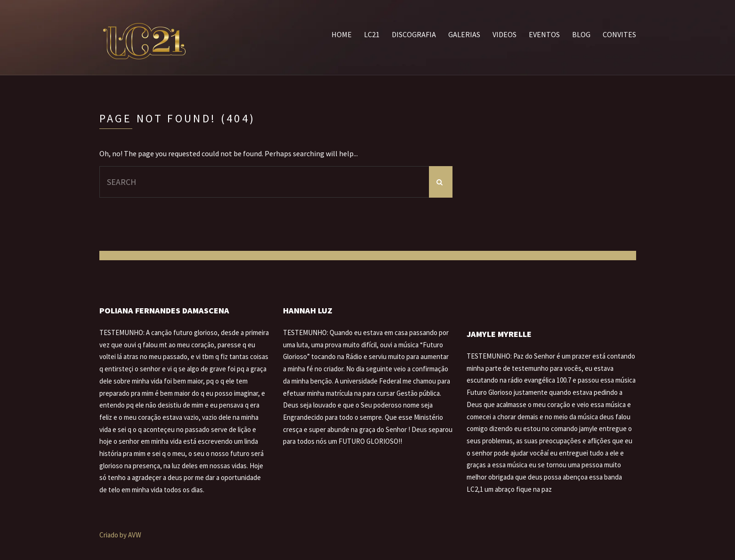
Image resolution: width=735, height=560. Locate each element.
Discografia (414, 34)
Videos (505, 34)
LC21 (372, 34)
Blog (581, 34)
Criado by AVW (120, 535)
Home (342, 34)
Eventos (544, 34)
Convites (619, 34)
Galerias (464, 34)
